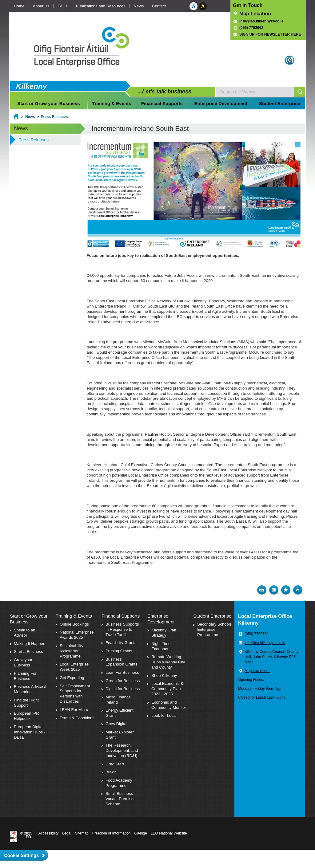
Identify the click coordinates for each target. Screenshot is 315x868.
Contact (159, 6)
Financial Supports (162, 103)
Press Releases (54, 117)
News (139, 6)
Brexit (111, 772)
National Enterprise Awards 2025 (77, 635)
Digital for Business (123, 689)
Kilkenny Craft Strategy (164, 633)
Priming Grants (119, 651)
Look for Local (164, 715)
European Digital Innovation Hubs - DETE (30, 732)
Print (262, 590)
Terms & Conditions (77, 718)
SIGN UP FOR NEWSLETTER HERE (270, 34)
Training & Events (112, 103)
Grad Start (115, 764)
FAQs (63, 6)
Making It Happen (30, 644)
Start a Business (28, 652)
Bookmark (286, 590)
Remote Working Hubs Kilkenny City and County (168, 662)
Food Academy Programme (119, 783)
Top (298, 590)
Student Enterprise (280, 103)
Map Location (255, 14)
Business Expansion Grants (121, 662)
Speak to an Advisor (24, 633)
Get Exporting (72, 678)
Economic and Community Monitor (169, 705)
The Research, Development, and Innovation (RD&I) (122, 750)
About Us (41, 6)
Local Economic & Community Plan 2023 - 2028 (167, 689)
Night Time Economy (161, 646)
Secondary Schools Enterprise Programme (214, 629)
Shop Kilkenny (164, 676)
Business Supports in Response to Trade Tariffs (122, 629)
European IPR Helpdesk (26, 716)
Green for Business (123, 681)
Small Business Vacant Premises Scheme (120, 799)
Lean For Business (122, 672)
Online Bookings (74, 624)
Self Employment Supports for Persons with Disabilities (75, 694)
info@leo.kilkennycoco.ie (262, 21)
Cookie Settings (21, 855)
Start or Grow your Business (48, 103)
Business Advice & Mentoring (30, 689)
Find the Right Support (26, 703)
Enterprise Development (221, 103)
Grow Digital (116, 724)
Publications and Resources (101, 6)
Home (19, 6)
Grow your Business (23, 662)
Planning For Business (25, 676)
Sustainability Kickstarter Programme (72, 651)
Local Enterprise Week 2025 (74, 667)
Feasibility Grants (121, 643)
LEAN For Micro (74, 710)
